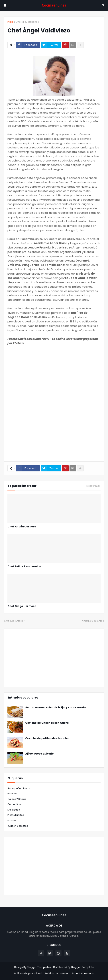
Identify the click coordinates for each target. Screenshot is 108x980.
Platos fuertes (16, 815)
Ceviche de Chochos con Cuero (47, 723)
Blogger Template (83, 967)
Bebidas (12, 794)
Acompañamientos (19, 788)
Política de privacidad (28, 974)
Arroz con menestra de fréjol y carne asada (55, 707)
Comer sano (15, 804)
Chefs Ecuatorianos (27, 22)
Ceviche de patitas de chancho (47, 738)
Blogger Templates (39, 967)
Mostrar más (93, 486)
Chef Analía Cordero (22, 527)
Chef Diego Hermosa (22, 606)
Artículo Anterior (15, 621)
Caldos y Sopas (17, 799)
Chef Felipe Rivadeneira (24, 566)
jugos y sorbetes (18, 826)
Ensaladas (14, 810)
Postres (12, 820)
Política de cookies (57, 974)
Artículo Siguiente (92, 621)
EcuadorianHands (83, 974)
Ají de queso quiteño (39, 754)
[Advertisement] (54, 374)
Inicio (11, 22)
